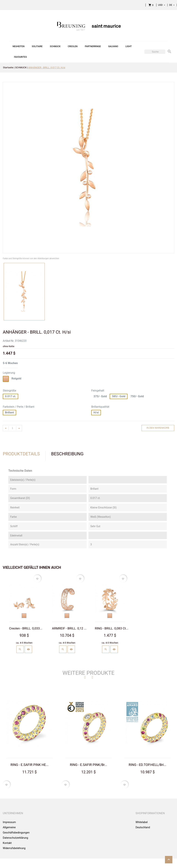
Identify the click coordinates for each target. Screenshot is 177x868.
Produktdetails (21, 454)
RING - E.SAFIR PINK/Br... (88, 765)
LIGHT (129, 46)
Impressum (9, 822)
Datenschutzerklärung (15, 838)
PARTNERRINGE (93, 46)
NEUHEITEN (19, 46)
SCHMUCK (55, 46)
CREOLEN (73, 46)
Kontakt (7, 843)
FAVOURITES (21, 57)
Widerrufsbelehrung (14, 848)
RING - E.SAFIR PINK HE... (30, 765)
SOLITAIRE (37, 46)
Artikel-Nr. (8, 341)
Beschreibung (67, 454)
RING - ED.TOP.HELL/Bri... (148, 765)
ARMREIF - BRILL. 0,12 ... (69, 628)
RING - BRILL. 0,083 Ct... (112, 628)
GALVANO (113, 46)
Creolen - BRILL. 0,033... (26, 628)
